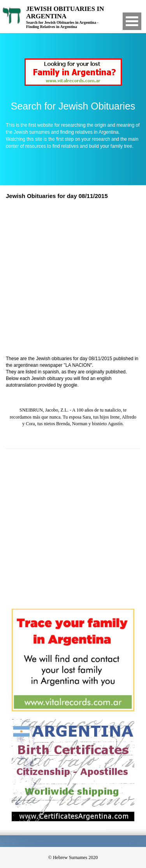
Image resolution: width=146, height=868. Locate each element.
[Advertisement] (73, 278)
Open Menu (132, 21)
